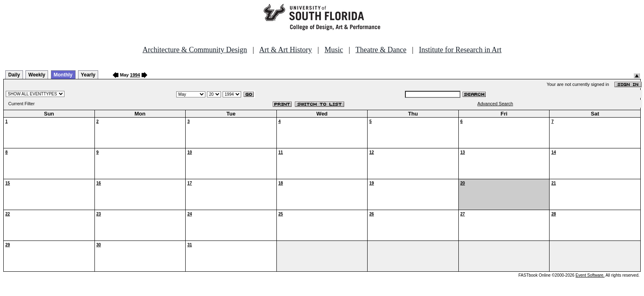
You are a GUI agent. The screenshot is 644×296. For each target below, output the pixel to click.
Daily (14, 75)
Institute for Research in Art (460, 50)
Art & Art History (286, 50)
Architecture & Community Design (195, 50)
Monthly (63, 75)
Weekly (37, 75)
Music (334, 50)
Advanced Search (495, 104)
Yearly (88, 75)
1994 (135, 75)
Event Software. (590, 275)
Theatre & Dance (381, 50)
